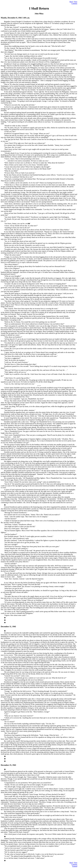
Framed (75, 866)
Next (76, 2)
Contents (74, 3)
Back (71, 2)
